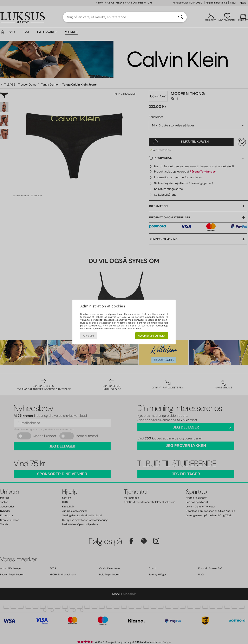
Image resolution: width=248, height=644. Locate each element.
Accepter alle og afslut (152, 336)
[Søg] (181, 17)
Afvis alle (88, 336)
